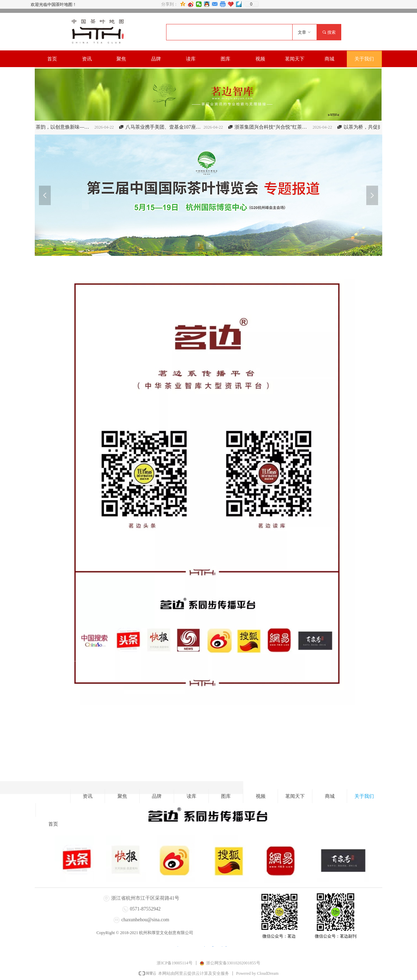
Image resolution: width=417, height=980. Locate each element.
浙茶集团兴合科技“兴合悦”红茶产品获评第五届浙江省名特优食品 (278, 127)
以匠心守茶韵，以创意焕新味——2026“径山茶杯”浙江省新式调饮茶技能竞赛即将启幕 (60, 127)
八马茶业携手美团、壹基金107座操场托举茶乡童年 (169, 127)
